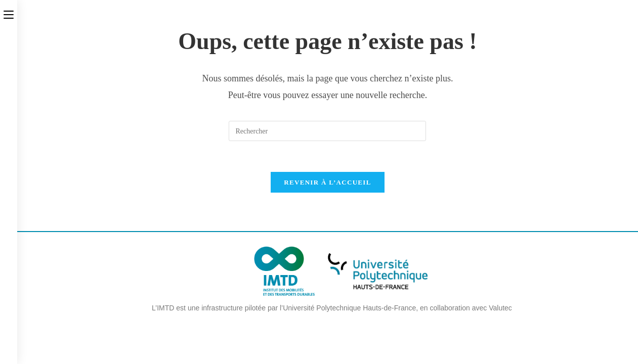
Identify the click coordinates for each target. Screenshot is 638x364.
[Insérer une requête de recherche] (327, 131)
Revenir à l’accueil (327, 182)
